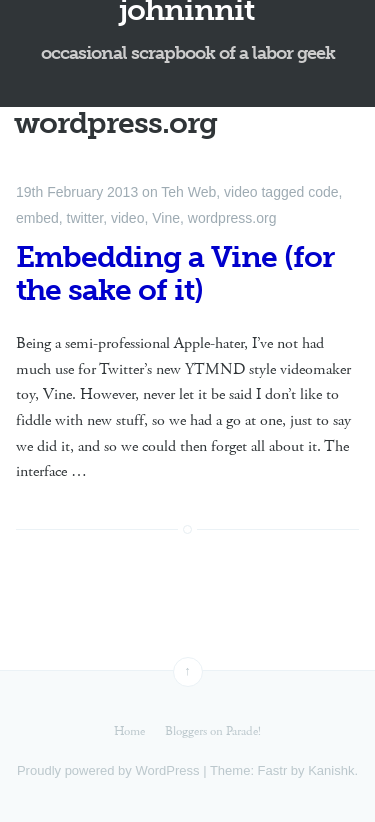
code (323, 192)
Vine (166, 218)
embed (37, 218)
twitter (85, 218)
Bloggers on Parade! (213, 731)
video (240, 192)
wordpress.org (232, 218)
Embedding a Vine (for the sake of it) (175, 273)
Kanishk (331, 770)
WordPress (167, 770)
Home (129, 731)
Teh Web (188, 192)
